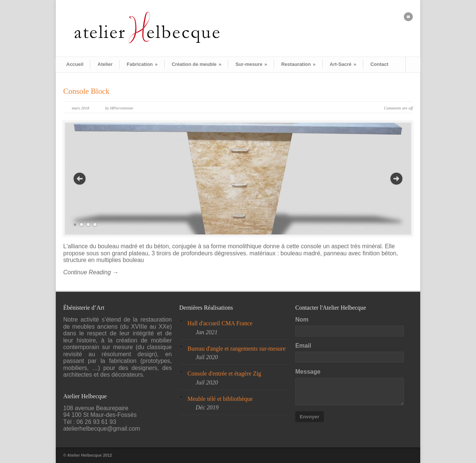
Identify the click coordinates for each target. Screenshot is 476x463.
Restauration (298, 64)
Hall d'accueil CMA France (220, 323)
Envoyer (310, 417)
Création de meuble (197, 64)
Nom (302, 320)
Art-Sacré (343, 64)
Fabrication (142, 64)
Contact (379, 64)
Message (308, 372)
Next (396, 179)
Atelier (105, 64)
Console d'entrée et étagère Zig (224, 373)
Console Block (86, 91)
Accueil (75, 64)
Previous (80, 179)
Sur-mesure (251, 64)
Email (303, 346)
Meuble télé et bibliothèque (220, 399)
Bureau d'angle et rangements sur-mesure (237, 349)
